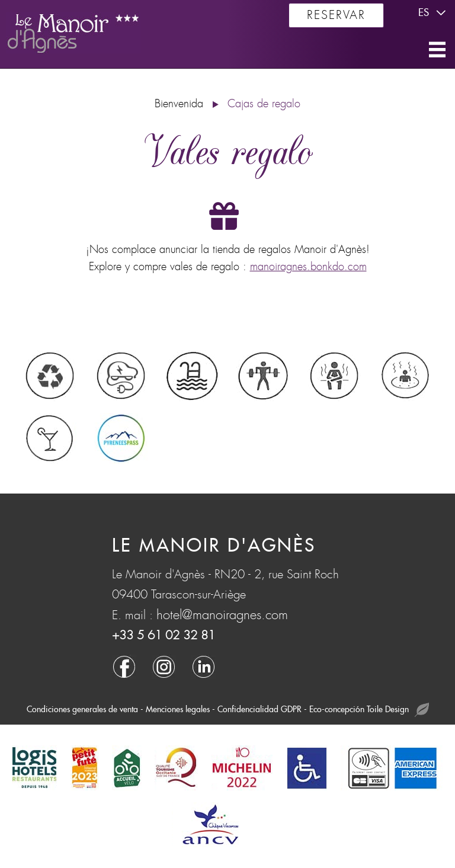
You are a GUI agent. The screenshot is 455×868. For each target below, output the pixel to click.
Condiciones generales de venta (82, 709)
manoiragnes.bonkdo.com (308, 267)
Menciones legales (178, 709)
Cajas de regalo (264, 104)
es (434, 13)
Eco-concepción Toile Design (369, 710)
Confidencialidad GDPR (259, 709)
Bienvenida (179, 104)
